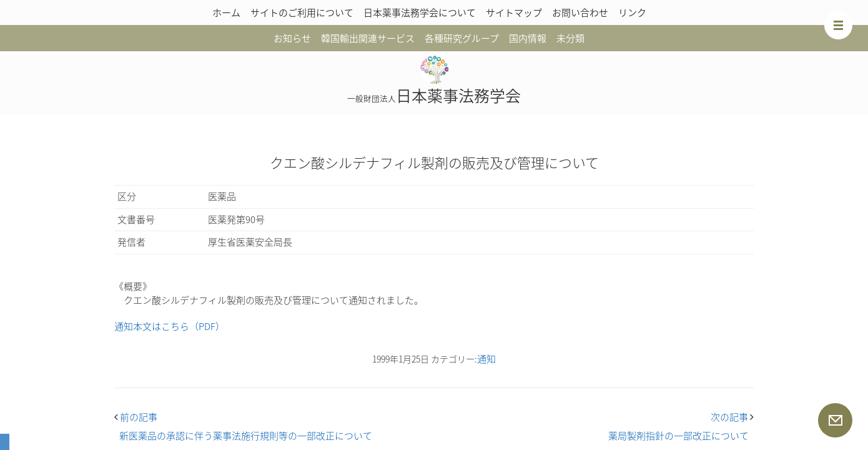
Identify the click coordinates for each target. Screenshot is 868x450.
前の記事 (136, 417)
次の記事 (732, 417)
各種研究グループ (462, 38)
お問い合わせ (580, 12)
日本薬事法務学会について (420, 12)
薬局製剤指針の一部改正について (678, 436)
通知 (486, 359)
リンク (632, 12)
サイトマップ (514, 12)
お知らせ (292, 38)
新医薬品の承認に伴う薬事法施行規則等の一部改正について (246, 436)
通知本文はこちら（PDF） (170, 326)
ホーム (226, 12)
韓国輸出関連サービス (368, 38)
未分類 (570, 38)
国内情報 (528, 38)
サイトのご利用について (302, 12)
